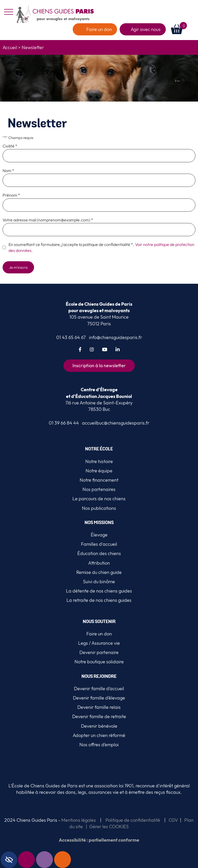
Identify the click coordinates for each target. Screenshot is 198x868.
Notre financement (99, 480)
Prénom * (11, 195)
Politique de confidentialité (133, 820)
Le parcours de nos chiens (99, 499)
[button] (192, 29)
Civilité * (10, 146)
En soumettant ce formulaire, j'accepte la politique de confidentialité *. (101, 247)
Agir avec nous (146, 29)
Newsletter (33, 860)
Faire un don (69, 860)
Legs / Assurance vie (99, 643)
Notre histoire (99, 461)
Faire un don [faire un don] (99, 29)
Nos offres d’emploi (99, 745)
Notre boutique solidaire (99, 662)
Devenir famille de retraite (99, 716)
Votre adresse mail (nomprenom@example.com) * (48, 220)
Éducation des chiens (99, 553)
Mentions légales (78, 820)
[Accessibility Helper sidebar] (9, 860)
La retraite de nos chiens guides (99, 600)
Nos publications (99, 508)
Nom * (8, 171)
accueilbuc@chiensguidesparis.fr (116, 423)
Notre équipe (99, 471)
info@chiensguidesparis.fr (115, 337)
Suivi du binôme (99, 582)
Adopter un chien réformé (99, 735)
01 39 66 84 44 (64, 423)
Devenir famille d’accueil (99, 689)
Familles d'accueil (99, 544)
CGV (173, 820)
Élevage (99, 535)
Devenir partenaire (99, 652)
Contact (51, 860)
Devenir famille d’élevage (99, 698)
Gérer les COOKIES (109, 827)
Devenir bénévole (99, 726)
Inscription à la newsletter (99, 366)
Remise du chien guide (99, 572)
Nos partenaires (99, 489)
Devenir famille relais (99, 707)
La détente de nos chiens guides (99, 591)
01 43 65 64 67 (71, 337)
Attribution (99, 563)
